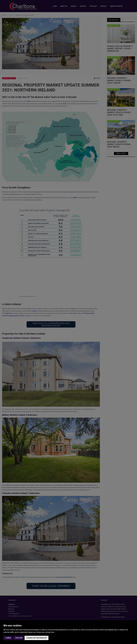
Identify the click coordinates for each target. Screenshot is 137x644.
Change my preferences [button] (36, 638)
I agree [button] (8, 638)
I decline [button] (19, 638)
